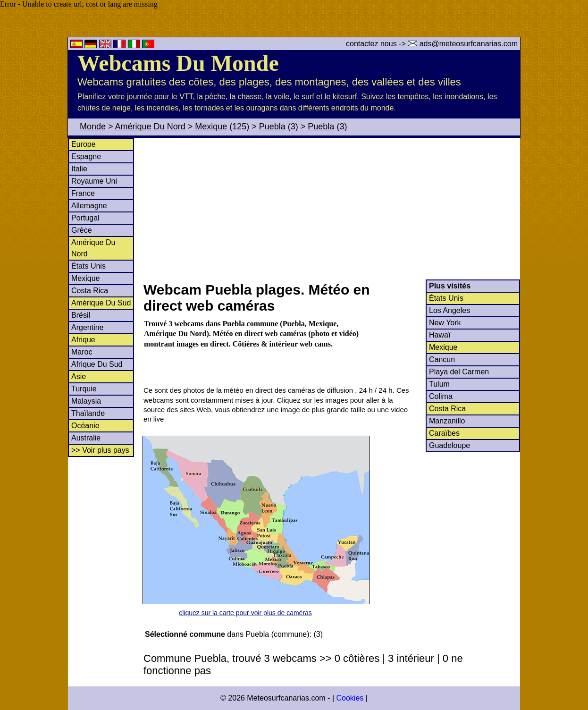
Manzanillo (447, 421)
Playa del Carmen (459, 372)
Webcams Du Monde (178, 63)
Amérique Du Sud (101, 303)
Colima (441, 396)
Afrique (83, 340)
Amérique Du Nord (150, 127)
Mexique (211, 127)
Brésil (81, 315)
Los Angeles (449, 310)
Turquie (84, 389)
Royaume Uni (94, 181)
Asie (79, 376)
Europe (84, 144)
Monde (93, 127)
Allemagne (89, 206)
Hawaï (440, 335)
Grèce (82, 230)
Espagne (86, 156)
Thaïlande (88, 413)
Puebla (272, 127)
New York (445, 323)
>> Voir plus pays (100, 450)
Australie (86, 438)
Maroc (82, 352)
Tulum (439, 384)
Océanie (85, 426)
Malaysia (86, 401)
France (83, 193)
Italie (79, 169)
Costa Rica (90, 291)
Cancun (442, 359)
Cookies (350, 698)
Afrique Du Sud (97, 364)
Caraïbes (444, 433)
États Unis (88, 266)
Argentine (88, 327)
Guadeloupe (449, 445)
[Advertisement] (331, 209)
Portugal (85, 218)
